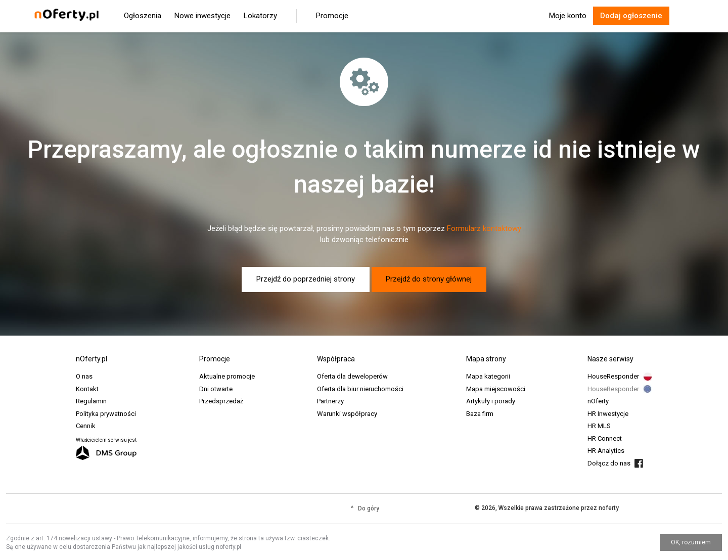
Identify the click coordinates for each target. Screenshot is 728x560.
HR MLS (599, 426)
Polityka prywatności (106, 414)
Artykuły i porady (491, 401)
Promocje (332, 16)
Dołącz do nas (609, 463)
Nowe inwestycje (202, 16)
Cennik (86, 426)
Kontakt (87, 389)
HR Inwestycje (608, 414)
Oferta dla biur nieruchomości (360, 389)
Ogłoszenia (143, 16)
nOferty (598, 401)
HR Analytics (606, 451)
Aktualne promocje (227, 376)
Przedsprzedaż (221, 401)
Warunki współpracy (347, 414)
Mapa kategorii (488, 376)
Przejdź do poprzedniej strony (306, 279)
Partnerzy (330, 401)
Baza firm (480, 414)
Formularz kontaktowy (484, 228)
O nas (84, 376)
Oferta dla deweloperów (352, 376)
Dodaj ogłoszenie (631, 16)
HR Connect (605, 438)
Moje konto (568, 16)
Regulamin (91, 401)
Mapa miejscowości (496, 389)
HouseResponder (613, 376)
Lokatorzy (260, 16)
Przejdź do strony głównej (429, 279)
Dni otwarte (216, 389)
